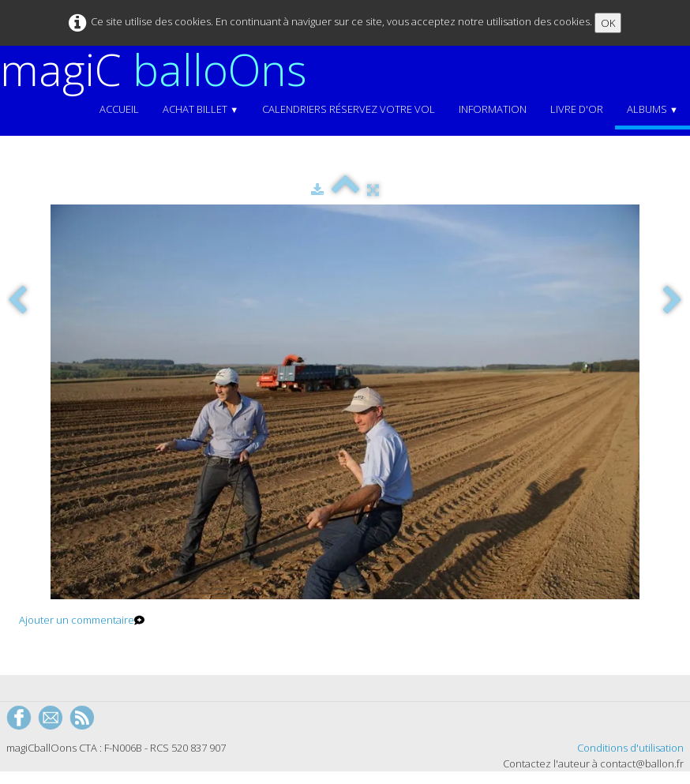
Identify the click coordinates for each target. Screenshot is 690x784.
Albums (652, 109)
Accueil (119, 109)
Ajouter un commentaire (77, 620)
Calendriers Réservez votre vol (349, 109)
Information (493, 109)
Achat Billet (201, 109)
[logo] (159, 69)
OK (608, 23)
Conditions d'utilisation (630, 748)
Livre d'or (577, 109)
